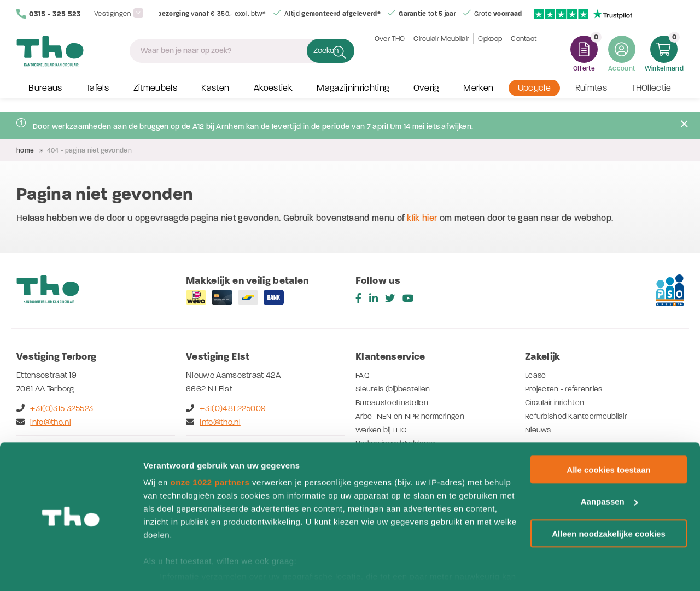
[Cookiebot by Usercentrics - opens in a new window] (71, 570)
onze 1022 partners (210, 449)
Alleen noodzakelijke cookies (609, 501)
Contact (524, 54)
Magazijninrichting (353, 97)
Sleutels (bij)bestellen (396, 389)
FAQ (363, 375)
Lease (536, 375)
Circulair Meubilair (441, 54)
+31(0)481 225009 (226, 408)
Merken (478, 97)
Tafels (98, 97)
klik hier (422, 218)
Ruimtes (591, 97)
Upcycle (534, 97)
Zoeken (314, 55)
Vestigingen (114, 13)
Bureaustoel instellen (394, 402)
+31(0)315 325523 (55, 408)
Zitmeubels (155, 97)
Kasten (215, 97)
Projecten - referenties (566, 389)
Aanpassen (609, 468)
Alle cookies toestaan (608, 436)
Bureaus (45, 97)
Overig (426, 97)
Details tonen (169, 569)
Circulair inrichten (557, 402)
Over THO (390, 54)
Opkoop (490, 54)
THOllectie (652, 97)
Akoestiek (273, 97)
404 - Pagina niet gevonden (89, 150)
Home (25, 150)
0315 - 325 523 (49, 14)
